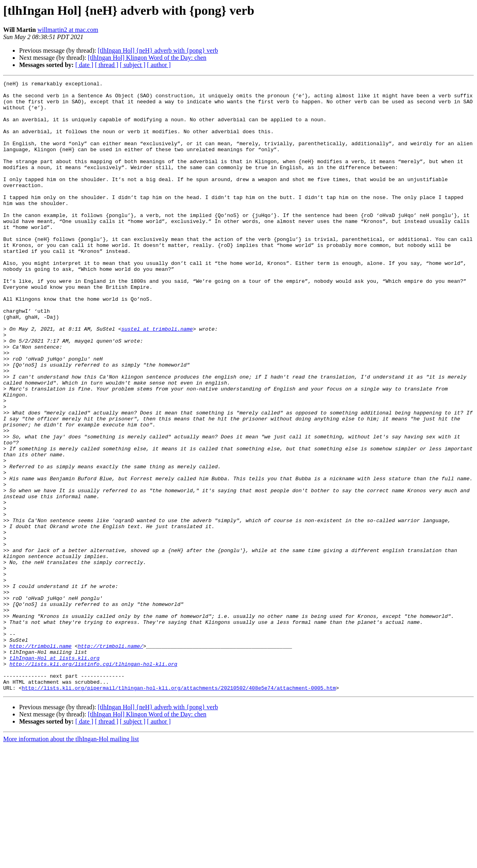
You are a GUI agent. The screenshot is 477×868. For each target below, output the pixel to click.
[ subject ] (133, 65)
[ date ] (84, 65)
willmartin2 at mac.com (68, 30)
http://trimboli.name (41, 759)
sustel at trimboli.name (157, 379)
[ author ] (159, 65)
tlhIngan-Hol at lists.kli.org (55, 774)
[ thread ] (107, 65)
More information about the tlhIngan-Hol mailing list (71, 861)
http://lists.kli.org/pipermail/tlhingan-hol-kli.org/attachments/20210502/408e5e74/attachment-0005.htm (179, 810)
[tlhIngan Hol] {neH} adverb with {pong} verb (158, 50)
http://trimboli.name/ (110, 759)
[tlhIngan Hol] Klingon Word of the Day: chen (147, 58)
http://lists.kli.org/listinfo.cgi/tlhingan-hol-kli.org (93, 781)
